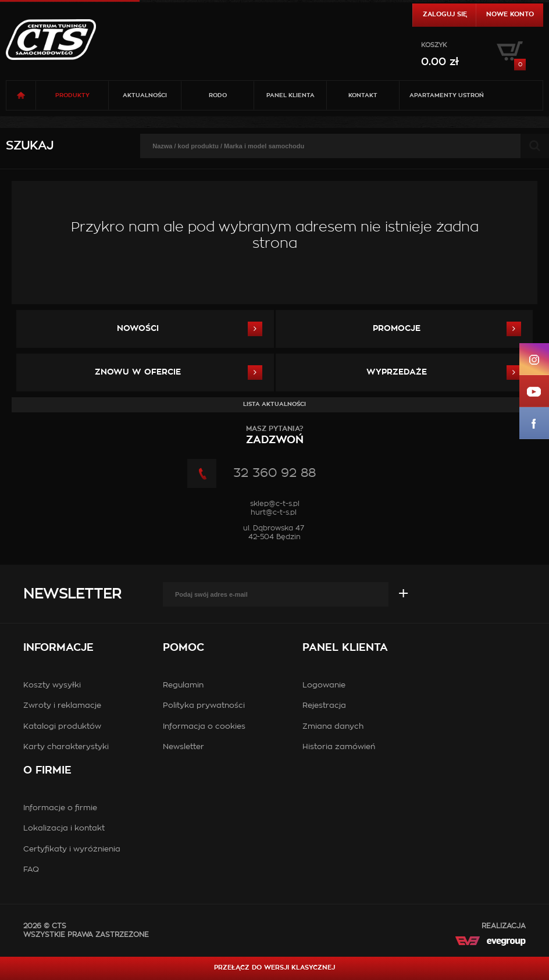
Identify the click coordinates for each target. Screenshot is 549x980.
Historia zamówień (339, 747)
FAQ (31, 870)
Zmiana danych (333, 727)
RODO (218, 95)
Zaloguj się (445, 14)
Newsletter (72, 594)
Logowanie (324, 685)
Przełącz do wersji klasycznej (274, 967)
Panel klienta (290, 95)
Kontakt (363, 95)
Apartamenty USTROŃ (447, 95)
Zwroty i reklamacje (62, 706)
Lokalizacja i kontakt (64, 828)
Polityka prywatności (204, 706)
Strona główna (21, 95)
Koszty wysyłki (52, 685)
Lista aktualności (274, 404)
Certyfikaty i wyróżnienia (72, 849)
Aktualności (145, 95)
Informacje (58, 648)
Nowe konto (510, 14)
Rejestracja (324, 706)
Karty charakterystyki (66, 747)
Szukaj (30, 146)
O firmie (47, 771)
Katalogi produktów (62, 727)
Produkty (72, 95)
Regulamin (183, 685)
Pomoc (183, 648)
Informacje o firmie (60, 808)
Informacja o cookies (204, 727)
